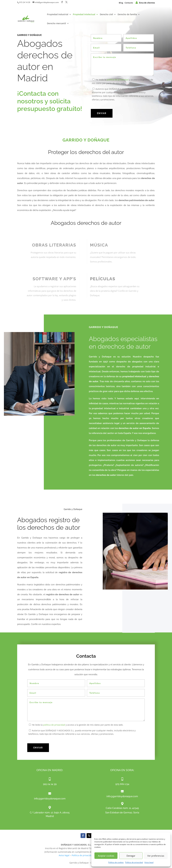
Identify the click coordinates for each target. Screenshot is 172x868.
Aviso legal (149, 862)
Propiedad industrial (58, 15)
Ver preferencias (156, 856)
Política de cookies (116, 862)
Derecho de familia (127, 15)
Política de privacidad (134, 862)
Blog (121, 3)
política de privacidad (118, 80)
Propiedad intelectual (84, 15)
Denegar (131, 856)
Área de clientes (145, 3)
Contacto (129, 3)
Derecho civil (106, 15)
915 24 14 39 (25, 2)
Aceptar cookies (106, 856)
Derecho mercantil (56, 24)
